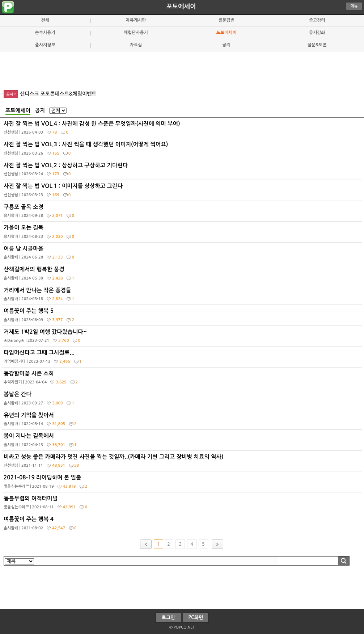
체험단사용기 (136, 33)
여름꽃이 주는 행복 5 (183, 317)
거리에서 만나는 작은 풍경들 (183, 296)
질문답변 (226, 20)
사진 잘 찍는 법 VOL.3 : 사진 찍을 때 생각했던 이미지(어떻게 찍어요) (183, 150)
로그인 (168, 618)
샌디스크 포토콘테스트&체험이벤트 (58, 94)
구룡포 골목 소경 (183, 213)
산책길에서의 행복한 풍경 (183, 275)
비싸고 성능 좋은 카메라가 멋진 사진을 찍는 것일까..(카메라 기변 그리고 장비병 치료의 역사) (183, 463)
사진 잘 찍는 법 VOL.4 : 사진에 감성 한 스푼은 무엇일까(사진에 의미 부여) (183, 130)
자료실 (136, 45)
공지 (227, 45)
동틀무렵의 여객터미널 (183, 504)
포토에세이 (181, 7)
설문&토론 (317, 45)
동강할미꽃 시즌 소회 (183, 379)
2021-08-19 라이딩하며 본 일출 (183, 483)
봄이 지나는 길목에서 (183, 442)
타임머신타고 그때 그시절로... (183, 358)
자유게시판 (136, 20)
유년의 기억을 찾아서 (183, 421)
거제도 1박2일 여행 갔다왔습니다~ (183, 338)
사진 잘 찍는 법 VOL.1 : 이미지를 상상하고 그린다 (183, 192)
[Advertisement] (182, 70)
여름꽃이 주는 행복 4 (183, 525)
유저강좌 (317, 33)
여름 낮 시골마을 (183, 255)
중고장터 (317, 20)
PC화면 (196, 618)
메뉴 (354, 6)
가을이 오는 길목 (183, 234)
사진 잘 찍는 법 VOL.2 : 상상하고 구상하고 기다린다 (183, 171)
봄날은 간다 (183, 400)
